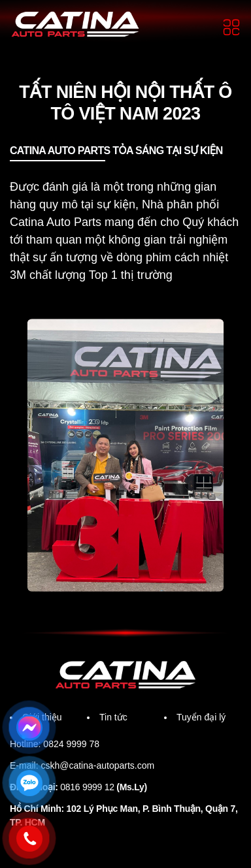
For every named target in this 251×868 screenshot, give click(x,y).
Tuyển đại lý (203, 735)
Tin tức (115, 735)
